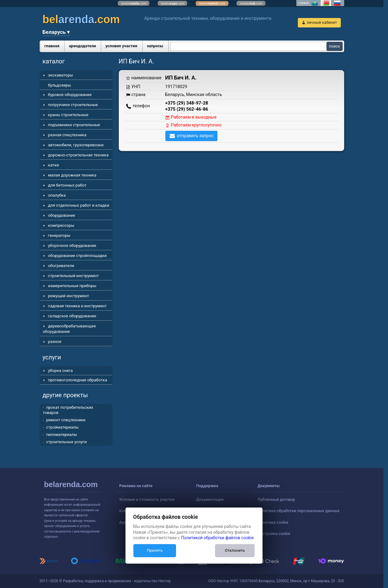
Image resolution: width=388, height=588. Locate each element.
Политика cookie (273, 522)
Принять (155, 550)
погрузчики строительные (73, 105)
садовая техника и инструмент (78, 306)
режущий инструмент (69, 296)
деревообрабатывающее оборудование (69, 329)
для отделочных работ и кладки (79, 205)
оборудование (62, 215)
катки (54, 165)
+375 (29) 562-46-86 (187, 109)
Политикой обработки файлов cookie (217, 538)
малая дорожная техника (72, 175)
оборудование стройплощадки (78, 256)
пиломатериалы (62, 435)
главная (52, 46)
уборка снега (60, 371)
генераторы (59, 235)
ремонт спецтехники (66, 420)
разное (55, 342)
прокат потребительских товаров (68, 410)
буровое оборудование (70, 95)
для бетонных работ (67, 185)
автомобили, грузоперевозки (76, 145)
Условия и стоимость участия (147, 499)
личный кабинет (322, 22)
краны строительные (68, 115)
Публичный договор (276, 499)
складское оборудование (72, 316)
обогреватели (61, 266)
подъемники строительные (74, 125)
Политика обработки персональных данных (299, 511)
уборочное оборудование (72, 246)
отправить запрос (195, 136)
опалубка (57, 195)
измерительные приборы (72, 286)
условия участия (121, 46)
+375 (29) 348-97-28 (187, 103)
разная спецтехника (67, 135)
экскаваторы (61, 75)
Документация (210, 499)
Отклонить (235, 550)
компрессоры (61, 225)
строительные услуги (67, 442)
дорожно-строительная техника (78, 155)
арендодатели (82, 46)
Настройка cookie (274, 534)
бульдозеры (60, 85)
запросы (155, 46)
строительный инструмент (74, 276)
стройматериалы (63, 427)
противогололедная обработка (78, 380)
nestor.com (134, 3)
